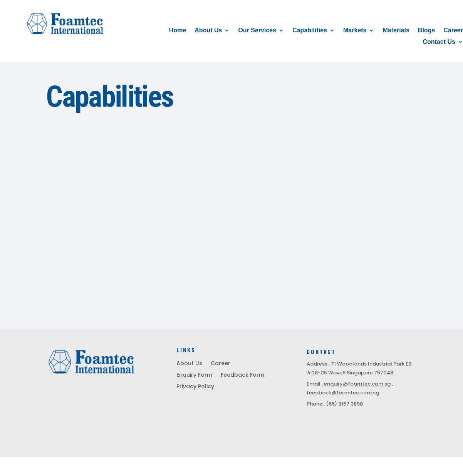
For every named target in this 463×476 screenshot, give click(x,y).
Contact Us (439, 42)
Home (178, 31)
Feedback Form (242, 375)
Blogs (426, 31)
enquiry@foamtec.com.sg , (358, 384)
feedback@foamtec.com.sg (343, 393)
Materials (396, 31)
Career (453, 31)
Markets (355, 31)
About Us (208, 31)
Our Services (257, 31)
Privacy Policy (195, 387)
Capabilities (310, 31)
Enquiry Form (194, 375)
